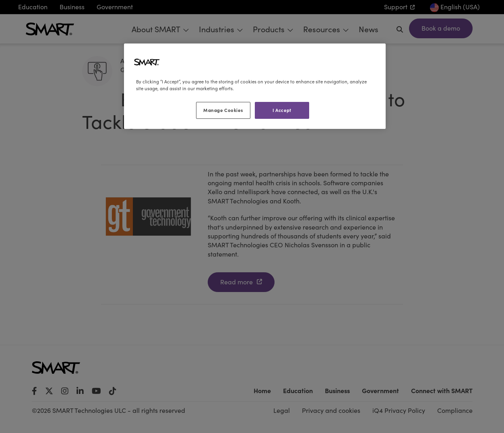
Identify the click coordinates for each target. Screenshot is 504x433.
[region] (255, 86)
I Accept (282, 110)
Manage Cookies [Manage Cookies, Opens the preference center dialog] (223, 110)
